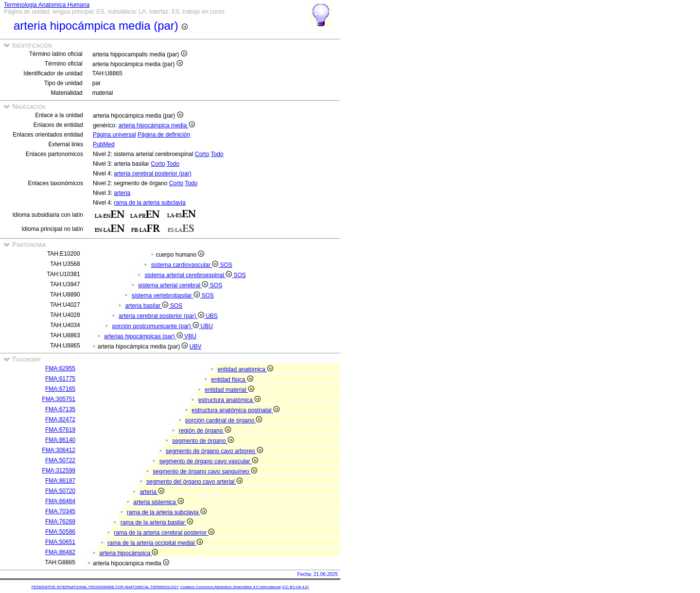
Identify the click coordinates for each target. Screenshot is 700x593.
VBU (190, 336)
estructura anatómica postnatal (235, 410)
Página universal (114, 135)
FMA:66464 (60, 501)
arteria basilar (147, 306)
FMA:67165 (60, 389)
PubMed (104, 144)
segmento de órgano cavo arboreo (214, 451)
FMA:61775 (60, 379)
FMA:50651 (60, 542)
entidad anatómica (245, 369)
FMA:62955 (60, 368)
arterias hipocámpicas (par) (144, 336)
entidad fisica (232, 380)
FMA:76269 (60, 522)
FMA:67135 (60, 409)
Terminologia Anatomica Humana (47, 5)
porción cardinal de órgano (224, 420)
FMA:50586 (60, 532)
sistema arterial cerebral (174, 285)
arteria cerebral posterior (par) (152, 174)
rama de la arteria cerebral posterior (164, 533)
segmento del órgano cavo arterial (194, 482)
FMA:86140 (60, 440)
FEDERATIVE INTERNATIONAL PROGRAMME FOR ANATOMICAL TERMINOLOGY (105, 587)
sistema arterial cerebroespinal (189, 275)
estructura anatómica (229, 400)
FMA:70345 (60, 511)
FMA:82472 (60, 419)
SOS (226, 265)
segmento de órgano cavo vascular (209, 461)
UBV (196, 347)
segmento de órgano (203, 441)
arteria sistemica (158, 502)
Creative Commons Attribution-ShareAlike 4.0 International (230, 587)
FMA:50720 (60, 491)
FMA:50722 (60, 460)
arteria (122, 193)
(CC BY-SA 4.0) (295, 587)
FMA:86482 (60, 552)
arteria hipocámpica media (157, 125)
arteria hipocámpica (129, 553)
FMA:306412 (59, 450)
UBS (212, 316)
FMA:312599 (59, 471)
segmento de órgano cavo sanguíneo (205, 471)
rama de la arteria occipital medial (155, 543)
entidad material (229, 390)
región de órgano (205, 431)
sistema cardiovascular (186, 265)
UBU (206, 326)
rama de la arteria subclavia (149, 203)
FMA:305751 (59, 399)
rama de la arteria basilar (157, 523)
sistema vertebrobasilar (167, 296)
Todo (217, 154)
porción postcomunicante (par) (157, 326)
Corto (202, 154)
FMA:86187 (60, 481)
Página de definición (164, 135)
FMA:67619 (60, 430)
